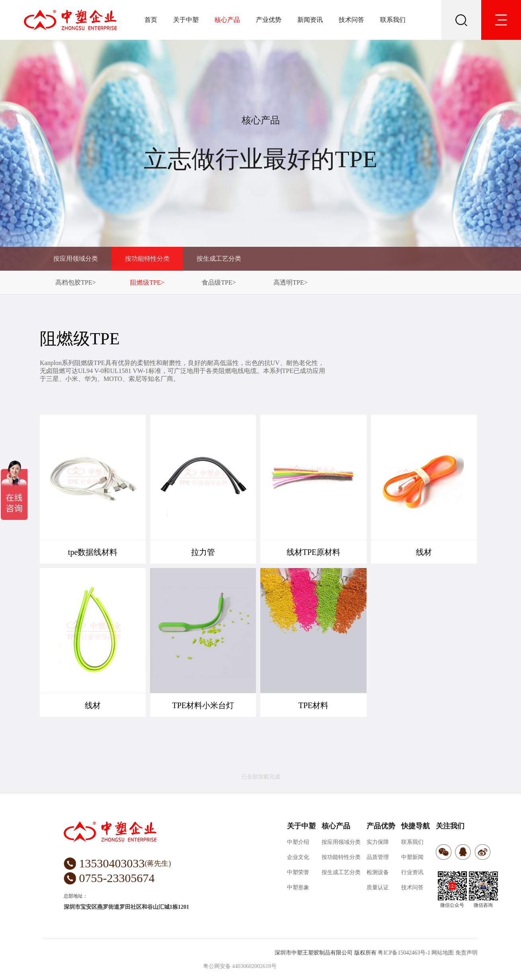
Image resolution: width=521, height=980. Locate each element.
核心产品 (227, 20)
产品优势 (381, 826)
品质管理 (378, 857)
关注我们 (450, 826)
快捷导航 (416, 826)
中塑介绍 (298, 842)
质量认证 (378, 887)
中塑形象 (298, 887)
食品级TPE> (219, 282)
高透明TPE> (290, 282)
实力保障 (378, 842)
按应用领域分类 (76, 259)
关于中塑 (186, 20)
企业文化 (298, 857)
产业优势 (269, 20)
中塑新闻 (412, 857)
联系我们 (393, 20)
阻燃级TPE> (147, 282)
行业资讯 (412, 872)
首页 (151, 20)
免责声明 (466, 953)
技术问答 (351, 20)
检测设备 (378, 872)
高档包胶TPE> (75, 282)
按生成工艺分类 (219, 259)
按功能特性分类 (147, 259)
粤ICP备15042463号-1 (404, 953)
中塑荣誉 (298, 872)
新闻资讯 (310, 20)
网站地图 (443, 953)
